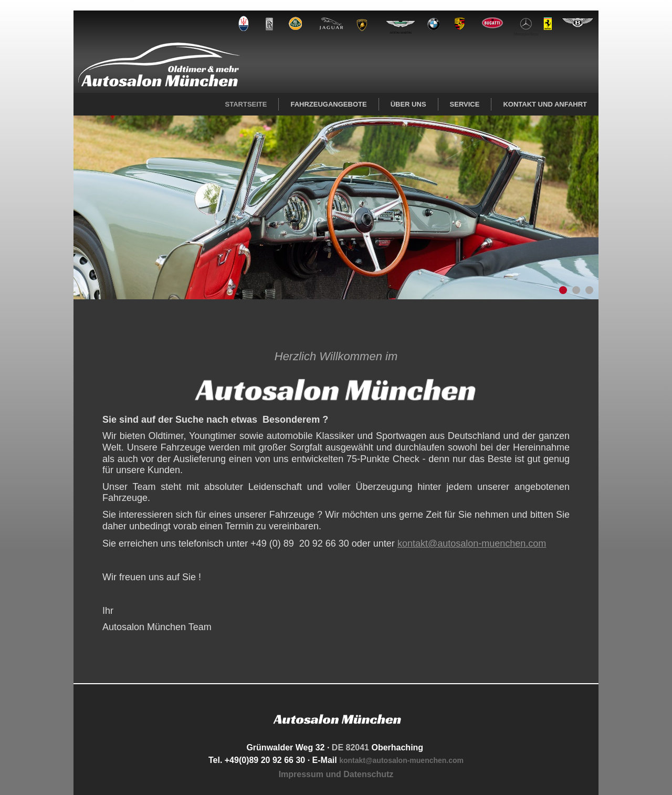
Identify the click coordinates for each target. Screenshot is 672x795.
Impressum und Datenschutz (336, 774)
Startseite (246, 104)
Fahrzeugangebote (328, 104)
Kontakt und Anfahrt (545, 104)
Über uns (408, 104)
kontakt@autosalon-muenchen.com (472, 543)
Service (465, 104)
